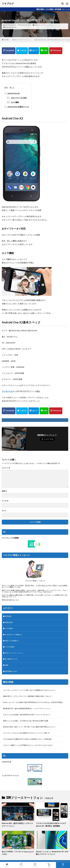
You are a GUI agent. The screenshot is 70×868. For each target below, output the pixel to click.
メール (5, 501)
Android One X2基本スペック (17, 107)
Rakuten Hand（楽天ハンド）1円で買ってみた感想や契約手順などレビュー (29, 727)
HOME (6, 40)
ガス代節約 (9, 628)
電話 (49, 865)
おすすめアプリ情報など (14, 635)
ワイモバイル (7, 391)
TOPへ (63, 865)
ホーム (7, 865)
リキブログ (8, 4)
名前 (4, 491)
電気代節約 (9, 622)
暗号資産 (8, 616)
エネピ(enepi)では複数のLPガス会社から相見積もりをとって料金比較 (27, 739)
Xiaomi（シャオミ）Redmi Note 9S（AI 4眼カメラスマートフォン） (52, 853)
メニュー (35, 865)
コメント (6, 468)
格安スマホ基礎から (12, 641)
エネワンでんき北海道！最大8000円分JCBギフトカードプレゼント (27, 715)
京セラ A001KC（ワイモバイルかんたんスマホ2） (18, 853)
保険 (7, 665)
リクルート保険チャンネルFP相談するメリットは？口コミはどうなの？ (28, 745)
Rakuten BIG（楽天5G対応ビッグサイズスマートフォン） (17, 825)
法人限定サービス (11, 659)
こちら (17, 600)
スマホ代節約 (10, 647)
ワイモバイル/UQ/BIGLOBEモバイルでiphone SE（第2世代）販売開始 (51, 825)
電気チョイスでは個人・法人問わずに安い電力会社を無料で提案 (26, 721)
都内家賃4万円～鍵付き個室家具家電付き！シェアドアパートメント (27, 708)
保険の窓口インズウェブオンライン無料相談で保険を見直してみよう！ (28, 696)
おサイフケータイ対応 (16, 98)
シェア (21, 865)
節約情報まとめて (11, 671)
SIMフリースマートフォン (44, 25)
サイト (4, 511)
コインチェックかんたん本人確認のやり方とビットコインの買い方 (26, 733)
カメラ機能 (13, 102)
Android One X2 (11, 27)
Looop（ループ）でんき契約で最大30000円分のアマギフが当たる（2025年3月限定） (33, 702)
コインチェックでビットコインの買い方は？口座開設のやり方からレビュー (29, 690)
